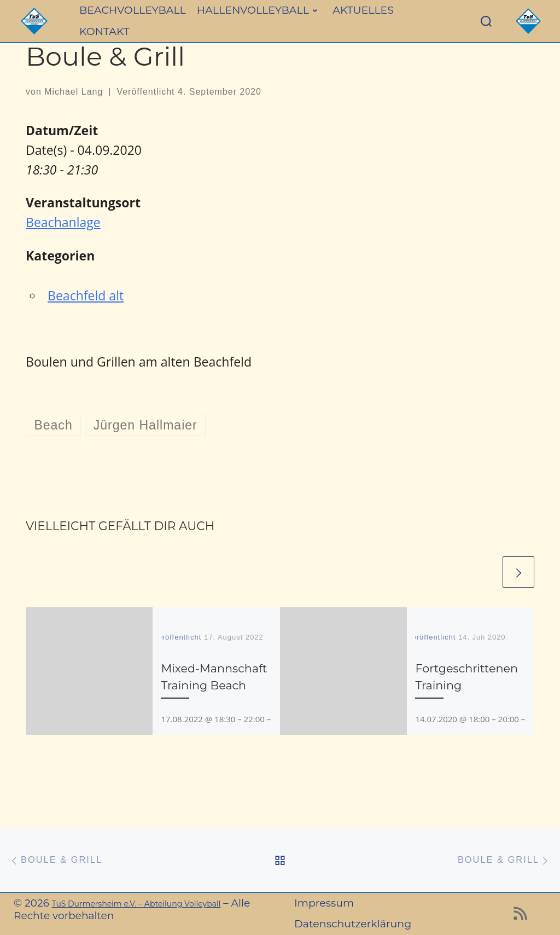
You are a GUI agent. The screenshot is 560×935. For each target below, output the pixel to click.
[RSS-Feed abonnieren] (520, 916)
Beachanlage (63, 222)
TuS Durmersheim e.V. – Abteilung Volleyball (136, 904)
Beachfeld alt (86, 295)
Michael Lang (74, 92)
